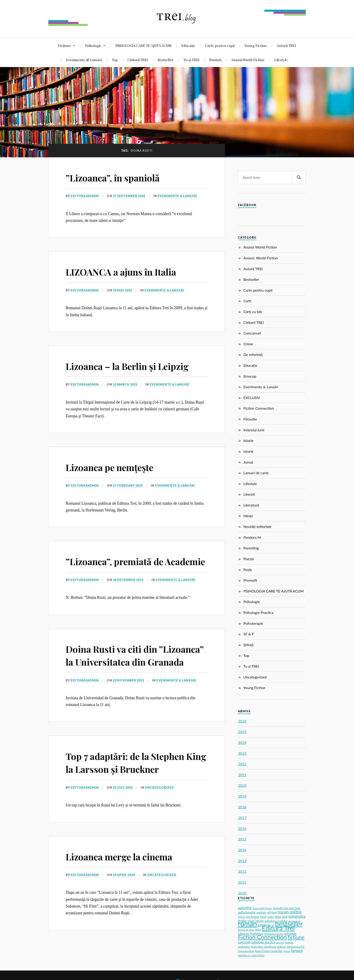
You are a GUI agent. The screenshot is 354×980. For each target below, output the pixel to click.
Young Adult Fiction (262, 908)
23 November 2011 (129, 706)
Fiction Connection (259, 408)
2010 (242, 893)
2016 (242, 828)
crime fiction (258, 955)
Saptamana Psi (295, 947)
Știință (248, 645)
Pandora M (252, 537)
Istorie (248, 440)
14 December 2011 (128, 593)
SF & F (249, 634)
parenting (245, 908)
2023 (242, 753)
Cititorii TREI (138, 60)
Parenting (251, 548)
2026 (242, 721)
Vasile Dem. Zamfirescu (263, 947)
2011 (242, 882)
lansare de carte (246, 930)
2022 (242, 764)
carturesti (244, 942)
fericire (241, 917)
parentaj (280, 943)
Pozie (248, 570)
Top (115, 60)
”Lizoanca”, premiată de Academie (120, 567)
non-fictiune (253, 917)
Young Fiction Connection (269, 951)
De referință (253, 354)
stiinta (278, 917)
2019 (242, 796)
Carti (247, 301)
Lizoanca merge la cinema (125, 882)
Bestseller (166, 60)
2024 (242, 742)
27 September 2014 (129, 196)
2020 (242, 785)
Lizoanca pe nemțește (115, 467)
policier (281, 947)
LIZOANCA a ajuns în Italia (127, 271)
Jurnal (248, 462)
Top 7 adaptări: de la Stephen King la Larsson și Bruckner (133, 788)
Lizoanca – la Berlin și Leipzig (134, 366)
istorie (260, 921)
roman (247, 924)
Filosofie (250, 419)
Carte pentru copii (220, 45)
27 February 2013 (128, 485)
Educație (188, 45)
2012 (242, 871)
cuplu (270, 917)
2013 (242, 861)
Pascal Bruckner (246, 951)
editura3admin (85, 196)
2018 (242, 807)
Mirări (248, 516)
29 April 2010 (124, 901)
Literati (249, 494)
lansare (297, 951)
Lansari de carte (256, 473)
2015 (242, 839)
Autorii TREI (286, 45)
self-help (272, 912)
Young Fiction (256, 45)
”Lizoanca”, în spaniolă (118, 177)
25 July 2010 (123, 813)
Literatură (251, 505)
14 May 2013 (122, 290)
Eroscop (250, 376)
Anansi (287, 951)
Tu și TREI (191, 60)
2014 (242, 850)
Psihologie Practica (258, 612)
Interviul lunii (254, 430)
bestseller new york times (287, 908)
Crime (248, 344)
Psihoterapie (253, 623)
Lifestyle (281, 60)
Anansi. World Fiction (261, 258)
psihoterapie (247, 912)
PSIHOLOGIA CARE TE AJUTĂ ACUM (143, 45)
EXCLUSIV (252, 398)
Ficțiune (65, 45)
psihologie (290, 934)
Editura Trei (278, 928)
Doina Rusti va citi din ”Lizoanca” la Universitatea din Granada (136, 674)
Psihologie (93, 45)
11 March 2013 (125, 384)
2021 (242, 775)
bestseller (289, 924)
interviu (289, 942)
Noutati (215, 60)
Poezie (249, 559)
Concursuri (252, 333)
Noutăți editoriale (257, 526)
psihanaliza (297, 916)
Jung (285, 917)
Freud (263, 917)
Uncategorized (160, 813)
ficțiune (296, 937)
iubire (258, 930)
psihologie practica (263, 942)
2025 (242, 732)
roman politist (290, 912)
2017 (242, 818)
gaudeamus (244, 947)
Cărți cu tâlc (253, 312)
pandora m (244, 955)
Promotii (250, 580)
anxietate (261, 913)
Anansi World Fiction (248, 60)
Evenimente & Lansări (84, 60)
